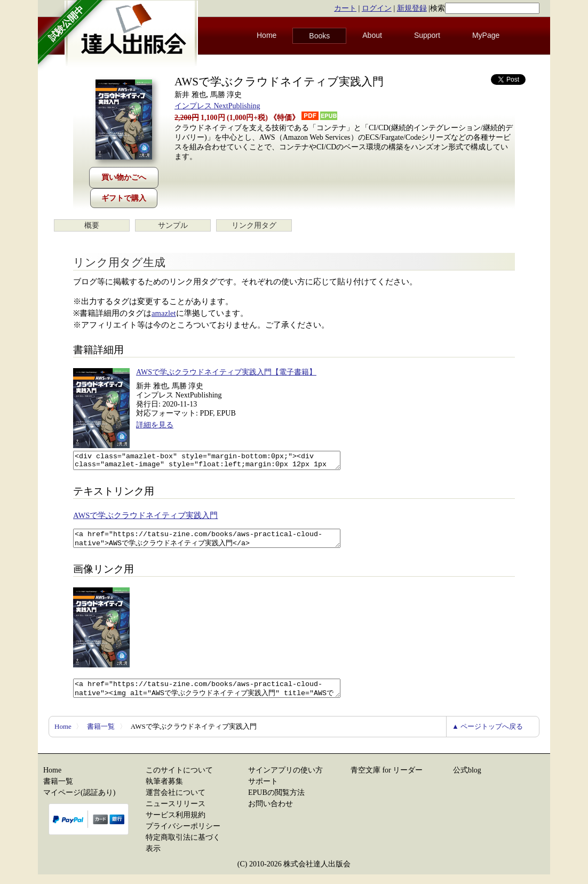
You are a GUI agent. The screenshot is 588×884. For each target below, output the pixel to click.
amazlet (164, 313)
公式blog (467, 780)
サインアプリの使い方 (285, 780)
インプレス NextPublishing (217, 106)
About (372, 35)
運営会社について (176, 802)
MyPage (486, 35)
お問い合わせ (271, 813)
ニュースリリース (176, 813)
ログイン (377, 8)
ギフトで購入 (124, 198)
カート (345, 8)
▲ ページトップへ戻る (487, 736)
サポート (263, 791)
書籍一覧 (101, 736)
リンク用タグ (254, 225)
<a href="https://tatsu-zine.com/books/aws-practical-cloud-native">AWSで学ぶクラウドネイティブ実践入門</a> (223, 543)
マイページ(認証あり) (79, 802)
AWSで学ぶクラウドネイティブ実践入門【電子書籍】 (226, 372)
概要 (92, 225)
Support (427, 35)
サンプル (173, 225)
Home (267, 35)
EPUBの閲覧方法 (276, 802)
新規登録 (412, 8)
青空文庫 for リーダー (387, 780)
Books (319, 36)
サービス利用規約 (176, 825)
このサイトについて (179, 780)
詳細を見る (155, 425)
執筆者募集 (164, 791)
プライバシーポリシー (183, 836)
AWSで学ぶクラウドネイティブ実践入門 (145, 519)
